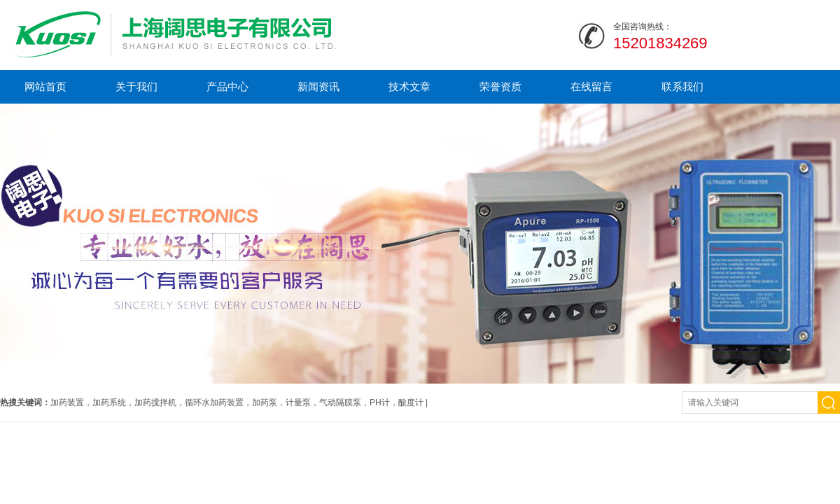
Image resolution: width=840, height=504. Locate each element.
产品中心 (227, 86)
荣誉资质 (500, 86)
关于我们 (136, 86)
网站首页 (45, 86)
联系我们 (682, 86)
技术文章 (409, 86)
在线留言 (591, 86)
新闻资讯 (318, 86)
